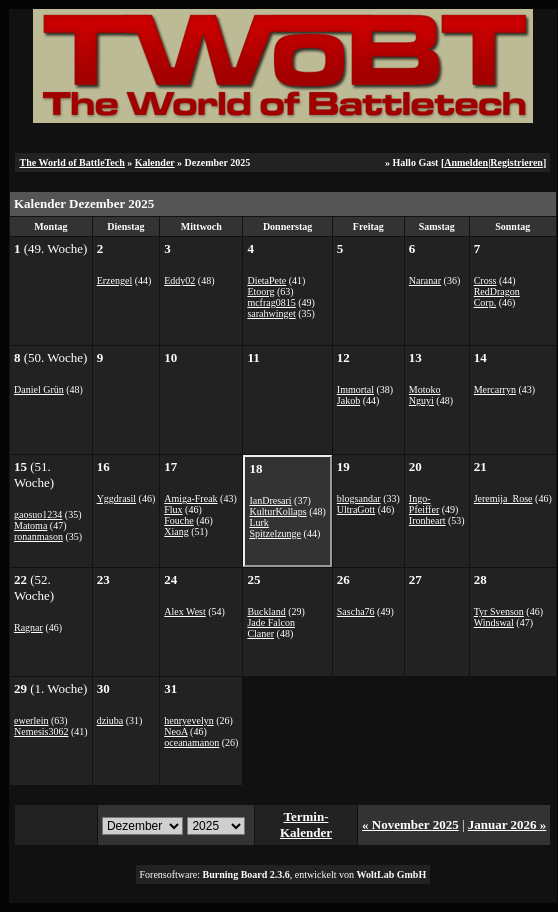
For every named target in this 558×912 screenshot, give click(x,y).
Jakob (348, 400)
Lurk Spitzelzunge (275, 528)
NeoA (175, 731)
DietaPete (266, 280)
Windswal (494, 622)
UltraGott (356, 509)
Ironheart (427, 520)
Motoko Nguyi (425, 395)
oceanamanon (191, 742)
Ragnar (28, 627)
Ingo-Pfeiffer (424, 504)
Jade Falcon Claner (271, 628)
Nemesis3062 (41, 731)
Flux (173, 509)
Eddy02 (179, 280)
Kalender (155, 162)
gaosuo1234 (38, 514)
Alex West (185, 611)
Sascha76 (356, 611)
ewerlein (31, 720)
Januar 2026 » (507, 824)
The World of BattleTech (71, 162)
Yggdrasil (116, 498)
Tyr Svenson (499, 611)
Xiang (176, 531)
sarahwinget (271, 313)
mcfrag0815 (271, 302)
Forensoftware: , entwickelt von (283, 874)
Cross (485, 280)
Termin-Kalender (306, 824)
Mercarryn (495, 389)
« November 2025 (410, 824)
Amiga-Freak (190, 498)
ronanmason (38, 536)
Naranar (425, 280)
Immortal (355, 389)
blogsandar (359, 498)
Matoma (30, 525)
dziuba (110, 720)
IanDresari (270, 500)
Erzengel (115, 280)
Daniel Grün (39, 389)
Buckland (266, 611)
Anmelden (466, 162)
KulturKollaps (277, 511)
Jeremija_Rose (503, 498)
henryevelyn (188, 720)
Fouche (178, 520)
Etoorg (260, 291)
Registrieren (516, 162)
